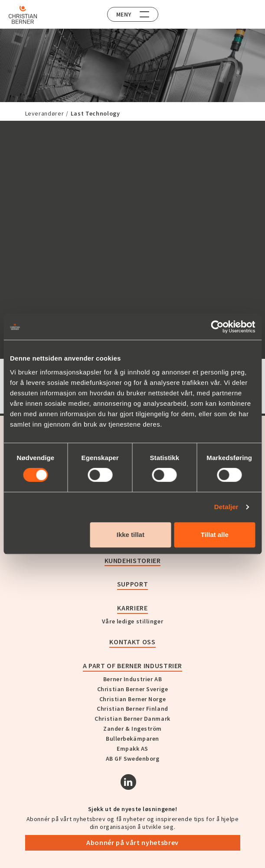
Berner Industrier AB (132, 679)
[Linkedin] (128, 782)
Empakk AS (132, 749)
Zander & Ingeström (132, 729)
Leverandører (45, 113)
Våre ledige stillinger (132, 621)
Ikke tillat (131, 535)
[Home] (23, 15)
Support (132, 584)
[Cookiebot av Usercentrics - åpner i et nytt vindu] (217, 327)
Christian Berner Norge (132, 699)
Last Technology (95, 113)
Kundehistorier (133, 560)
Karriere (132, 608)
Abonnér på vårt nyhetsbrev (132, 842)
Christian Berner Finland (132, 709)
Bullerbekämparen (132, 739)
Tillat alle (215, 535)
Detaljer (226, 507)
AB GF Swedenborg (133, 759)
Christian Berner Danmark (132, 719)
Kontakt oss (132, 642)
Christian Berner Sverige (132, 689)
